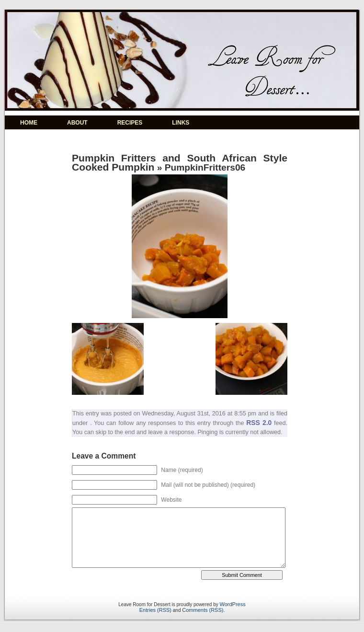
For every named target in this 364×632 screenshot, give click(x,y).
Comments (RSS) (203, 610)
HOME (29, 123)
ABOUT (77, 123)
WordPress (233, 604)
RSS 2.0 (259, 423)
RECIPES (130, 123)
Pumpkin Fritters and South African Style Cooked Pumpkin (180, 162)
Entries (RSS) (155, 610)
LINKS (181, 123)
